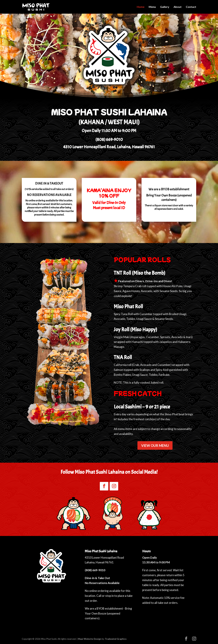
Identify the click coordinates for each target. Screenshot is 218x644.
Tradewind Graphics (116, 639)
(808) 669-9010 (109, 140)
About (178, 7)
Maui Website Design (90, 639)
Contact (191, 7)
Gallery (165, 7)
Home (141, 7)
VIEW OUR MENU (155, 445)
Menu (152, 7)
